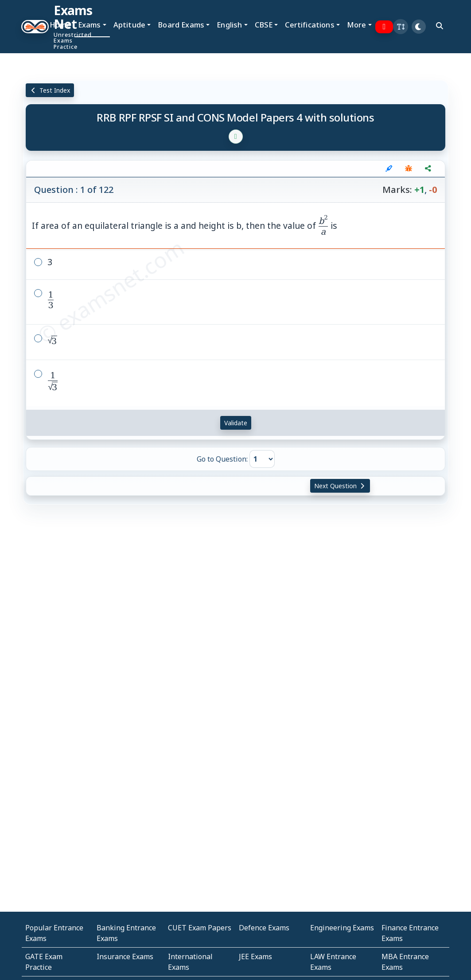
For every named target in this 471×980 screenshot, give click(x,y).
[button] (401, 27)
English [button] (229, 25)
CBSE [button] (264, 25)
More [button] (357, 25)
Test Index (50, 90)
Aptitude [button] (129, 25)
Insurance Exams (125, 956)
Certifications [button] (309, 25)
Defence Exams (264, 928)
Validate (236, 423)
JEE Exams (255, 956)
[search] (440, 26)
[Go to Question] (262, 459)
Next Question (340, 486)
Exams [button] (90, 25)
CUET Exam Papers (200, 928)
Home (60, 25)
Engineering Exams (342, 928)
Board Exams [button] (181, 25)
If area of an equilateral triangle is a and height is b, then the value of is (185, 225)
